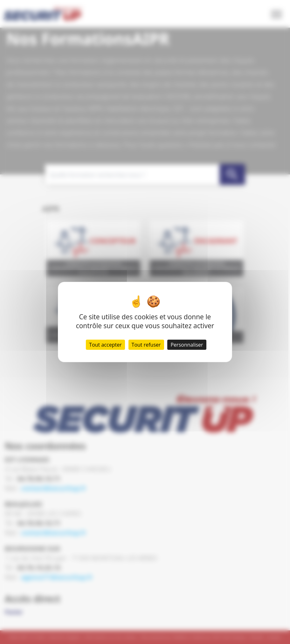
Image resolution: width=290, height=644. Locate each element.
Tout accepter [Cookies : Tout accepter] (105, 345)
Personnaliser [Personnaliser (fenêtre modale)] (187, 345)
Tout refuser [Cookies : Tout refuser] (146, 345)
